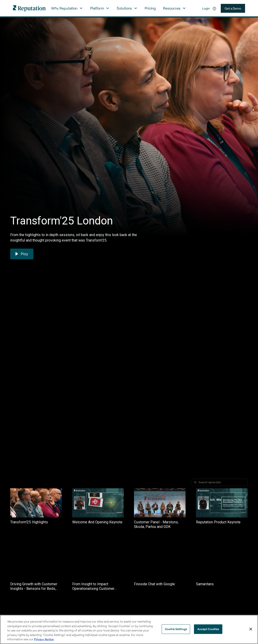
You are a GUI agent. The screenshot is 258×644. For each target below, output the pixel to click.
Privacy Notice (44, 639)
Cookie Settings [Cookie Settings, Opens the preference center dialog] (176, 629)
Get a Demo (233, 8)
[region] (129, 629)
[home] (29, 8)
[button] (67, 8)
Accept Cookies (208, 629)
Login (206, 8)
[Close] (251, 629)
